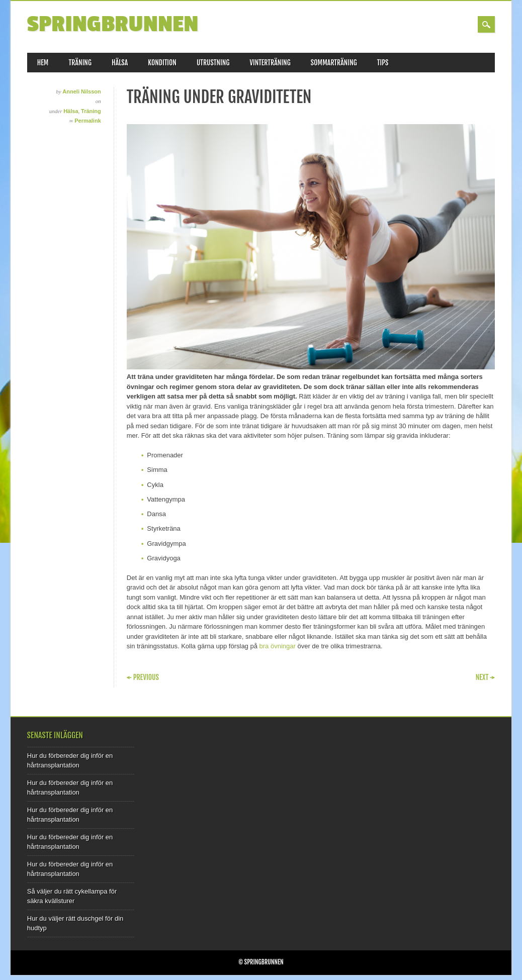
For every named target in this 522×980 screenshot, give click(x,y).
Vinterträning (270, 63)
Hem (43, 63)
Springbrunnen (113, 24)
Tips (383, 63)
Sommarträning (334, 63)
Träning (80, 63)
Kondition (162, 63)
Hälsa (120, 63)
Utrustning (213, 63)
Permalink (88, 121)
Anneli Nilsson (81, 91)
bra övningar (278, 646)
